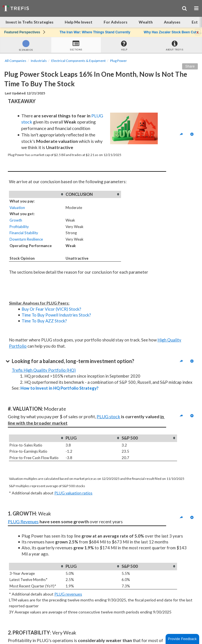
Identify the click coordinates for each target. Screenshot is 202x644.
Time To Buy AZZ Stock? (44, 321)
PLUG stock (108, 416)
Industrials (39, 61)
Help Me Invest (79, 22)
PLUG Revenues (23, 521)
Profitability (19, 227)
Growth (16, 220)
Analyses (172, 22)
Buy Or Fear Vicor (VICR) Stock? (51, 309)
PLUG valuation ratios (73, 493)
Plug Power (119, 61)
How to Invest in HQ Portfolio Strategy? (59, 388)
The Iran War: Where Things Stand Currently (95, 32)
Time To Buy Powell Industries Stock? (56, 315)
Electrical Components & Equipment (78, 61)
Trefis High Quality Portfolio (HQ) (44, 370)
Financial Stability (24, 233)
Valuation (17, 208)
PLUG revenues (68, 594)
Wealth (146, 22)
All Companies (16, 61)
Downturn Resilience (26, 239)
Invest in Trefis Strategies (30, 22)
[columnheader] (37, 194)
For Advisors (116, 22)
